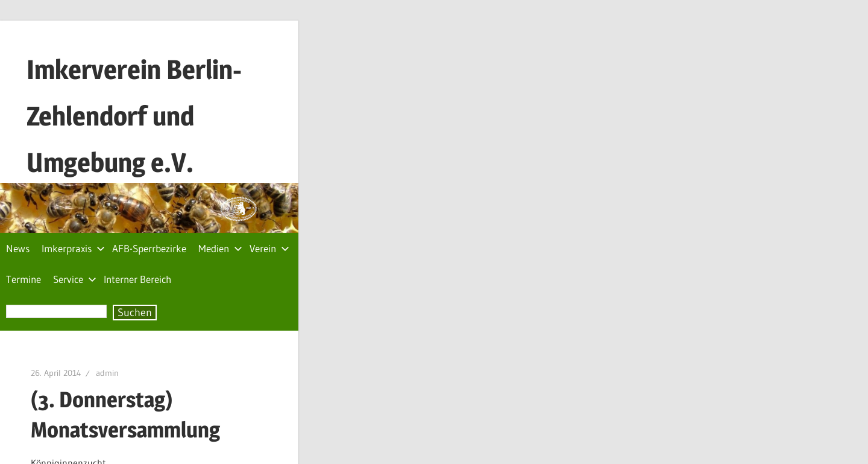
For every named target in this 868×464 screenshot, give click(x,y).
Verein (269, 248)
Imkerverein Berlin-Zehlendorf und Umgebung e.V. (134, 116)
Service (75, 279)
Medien (220, 248)
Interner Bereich (137, 279)
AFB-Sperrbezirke (149, 248)
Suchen (135, 313)
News (18, 248)
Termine (24, 279)
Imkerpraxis (73, 248)
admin (107, 373)
